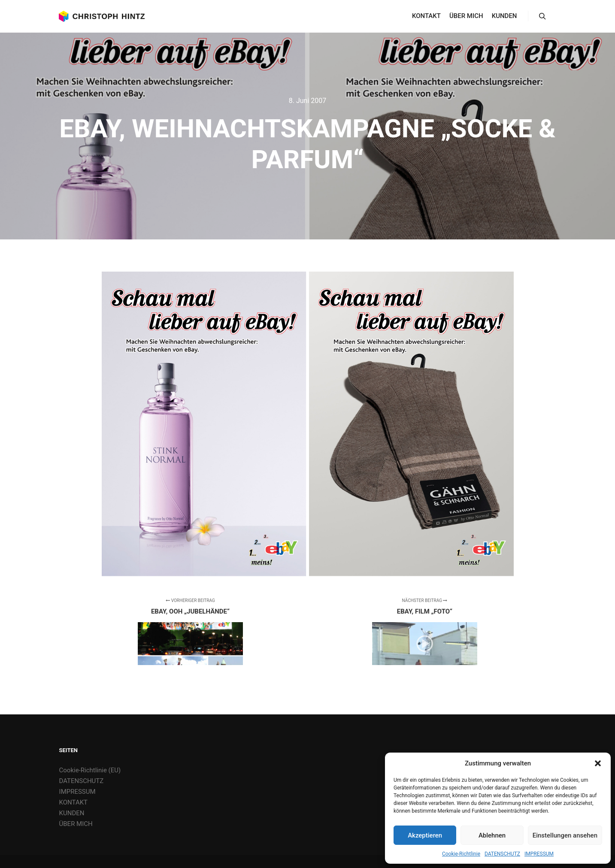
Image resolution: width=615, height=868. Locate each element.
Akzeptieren (425, 835)
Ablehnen (492, 835)
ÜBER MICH (76, 824)
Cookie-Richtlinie (461, 854)
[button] (598, 763)
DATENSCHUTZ (502, 854)
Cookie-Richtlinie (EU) (90, 770)
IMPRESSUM (539, 854)
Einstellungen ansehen (565, 835)
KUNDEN (72, 813)
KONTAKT (74, 802)
